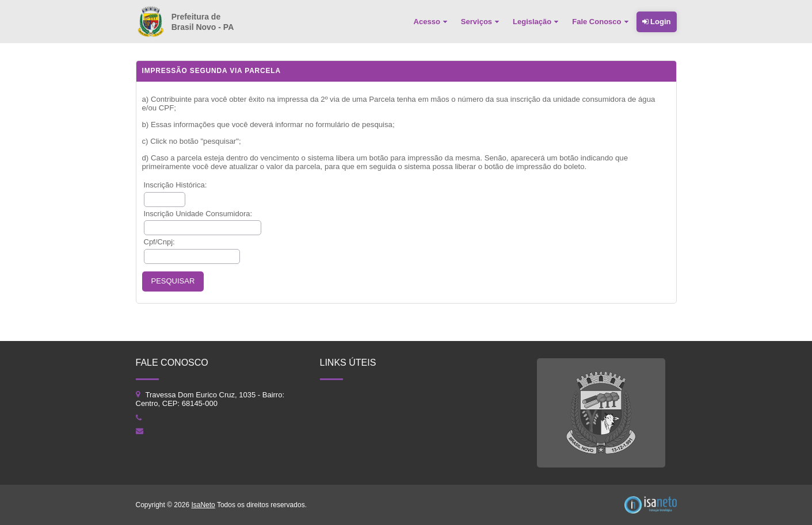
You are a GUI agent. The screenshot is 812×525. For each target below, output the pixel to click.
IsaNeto (203, 505)
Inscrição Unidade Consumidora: (198, 214)
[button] (173, 281)
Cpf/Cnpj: (159, 242)
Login (657, 22)
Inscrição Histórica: (176, 185)
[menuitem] (432, 22)
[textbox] (165, 200)
